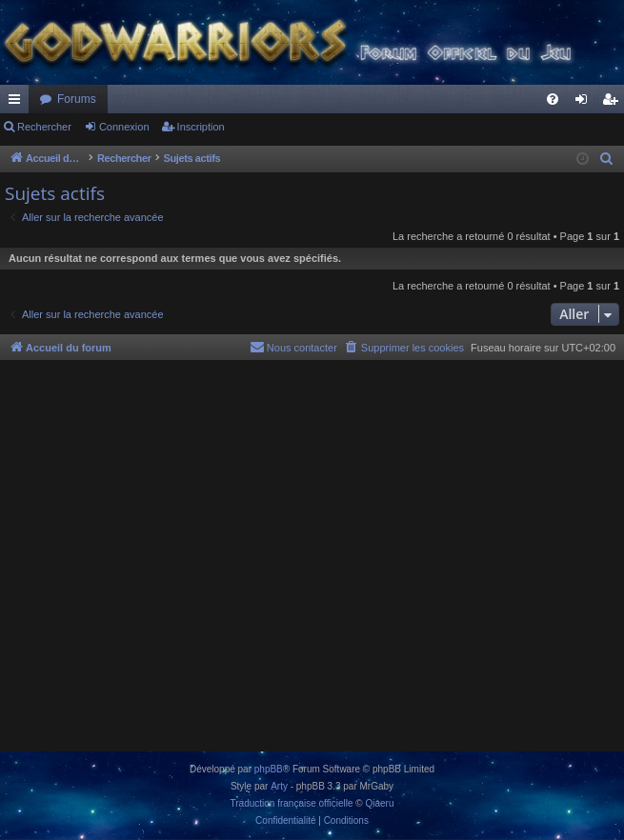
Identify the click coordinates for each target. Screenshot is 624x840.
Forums (77, 99)
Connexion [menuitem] (585, 103)
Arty (279, 786)
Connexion (124, 127)
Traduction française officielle (292, 803)
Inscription (201, 127)
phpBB (269, 769)
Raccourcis (18, 103)
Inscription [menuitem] (614, 103)
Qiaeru (379, 803)
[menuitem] (553, 99)
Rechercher (44, 127)
